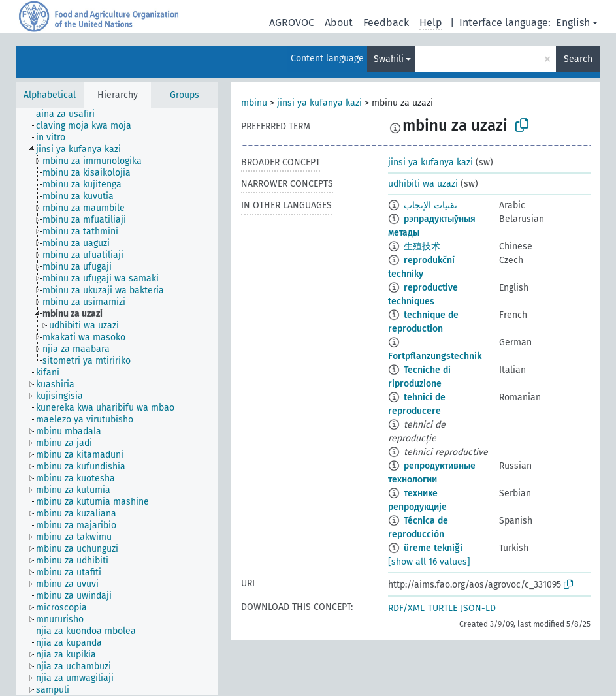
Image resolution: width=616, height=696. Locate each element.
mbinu (254, 103)
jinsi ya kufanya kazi (319, 103)
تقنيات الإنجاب (430, 205)
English (573, 23)
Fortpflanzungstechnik (435, 356)
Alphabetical (50, 95)
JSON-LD (478, 608)
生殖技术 (422, 246)
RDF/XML (406, 608)
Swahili (389, 59)
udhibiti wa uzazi (423, 184)
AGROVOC (292, 23)
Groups (185, 95)
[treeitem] (71, 114)
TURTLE (443, 608)
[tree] (117, 402)
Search (578, 59)
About (339, 23)
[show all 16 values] (429, 562)
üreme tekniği (433, 548)
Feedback (386, 23)
